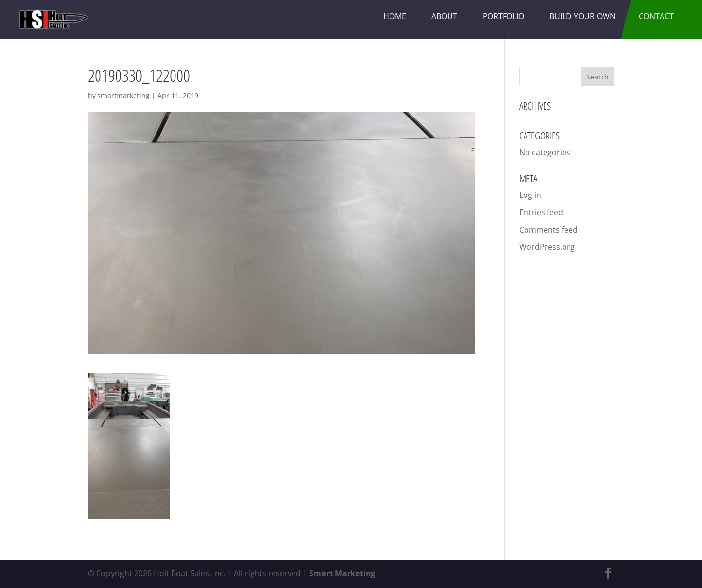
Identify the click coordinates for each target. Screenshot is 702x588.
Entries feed (541, 212)
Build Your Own (583, 16)
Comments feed (548, 230)
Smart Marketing (342, 573)
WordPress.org (547, 247)
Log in (530, 195)
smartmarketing (124, 95)
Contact (656, 16)
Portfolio (503, 16)
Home (395, 16)
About (444, 16)
